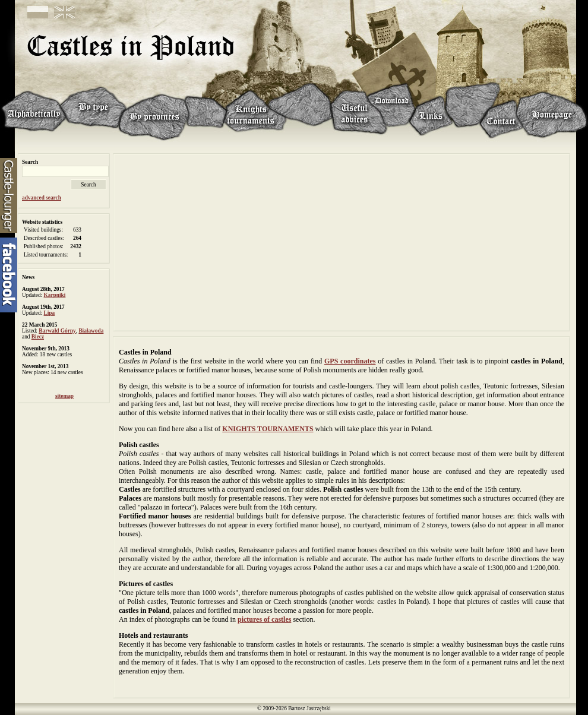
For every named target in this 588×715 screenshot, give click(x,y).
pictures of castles (264, 619)
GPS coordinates (350, 361)
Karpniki (55, 295)
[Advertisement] (342, 241)
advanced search (42, 198)
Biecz (38, 337)
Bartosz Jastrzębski (309, 708)
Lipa (50, 313)
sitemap (64, 396)
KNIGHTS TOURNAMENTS (268, 429)
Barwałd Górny (57, 331)
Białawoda (91, 331)
